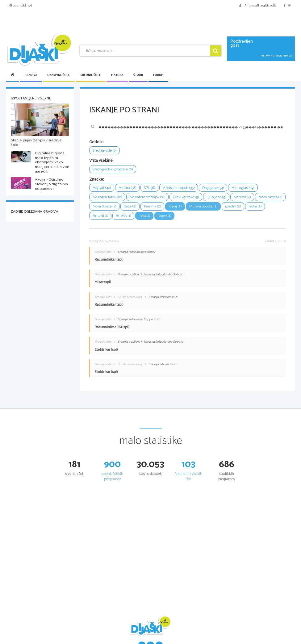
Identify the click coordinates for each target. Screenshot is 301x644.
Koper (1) (164, 216)
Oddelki (96, 142)
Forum (158, 75)
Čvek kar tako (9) (186, 197)
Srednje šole (91, 75)
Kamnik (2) (152, 206)
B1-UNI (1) (100, 216)
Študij (138, 75)
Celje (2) (130, 206)
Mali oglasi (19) (243, 188)
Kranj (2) (175, 206)
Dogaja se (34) (213, 188)
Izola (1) (144, 216)
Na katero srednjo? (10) (147, 197)
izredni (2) (233, 206)
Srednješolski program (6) (113, 169)
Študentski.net (21, 5)
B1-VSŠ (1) (123, 216)
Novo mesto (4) (270, 197)
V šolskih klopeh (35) (179, 188)
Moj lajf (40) (102, 188)
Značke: (97, 179)
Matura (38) (127, 188)
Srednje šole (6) (105, 151)
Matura (117, 75)
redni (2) (255, 206)
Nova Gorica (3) (104, 206)
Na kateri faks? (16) (107, 197)
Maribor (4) (242, 197)
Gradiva (31, 75)
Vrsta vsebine (101, 161)
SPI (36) (149, 188)
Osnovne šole (59, 75)
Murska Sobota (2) (203, 206)
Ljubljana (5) (216, 197)
